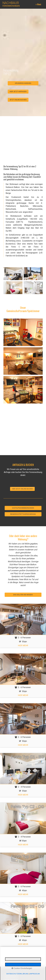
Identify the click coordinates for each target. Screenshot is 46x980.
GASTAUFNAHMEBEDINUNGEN (23, 508)
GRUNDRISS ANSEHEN (23, 83)
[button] (18, 92)
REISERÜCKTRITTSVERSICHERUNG (23, 514)
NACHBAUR (11, 3)
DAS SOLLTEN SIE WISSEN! (23, 595)
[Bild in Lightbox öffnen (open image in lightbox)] (13, 274)
